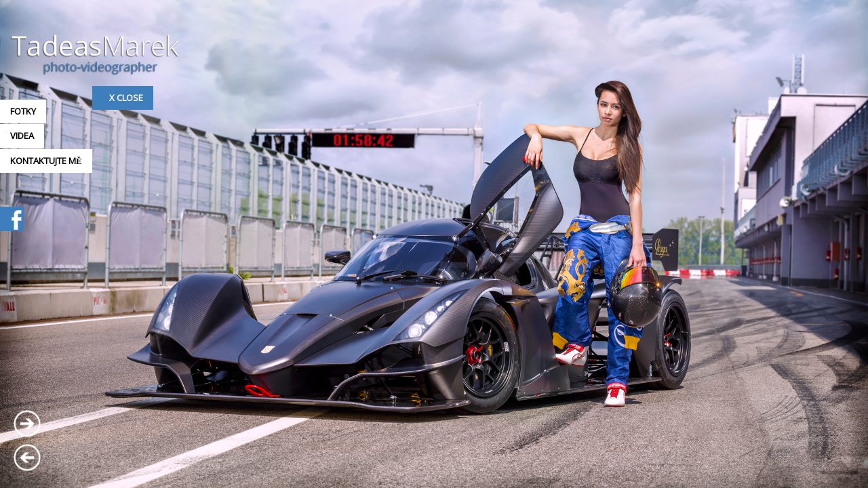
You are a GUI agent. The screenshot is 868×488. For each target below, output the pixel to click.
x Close (126, 98)
